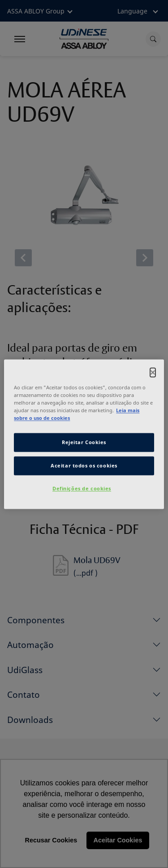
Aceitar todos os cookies (84, 465)
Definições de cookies (82, 488)
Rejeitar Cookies (84, 442)
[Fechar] (153, 372)
